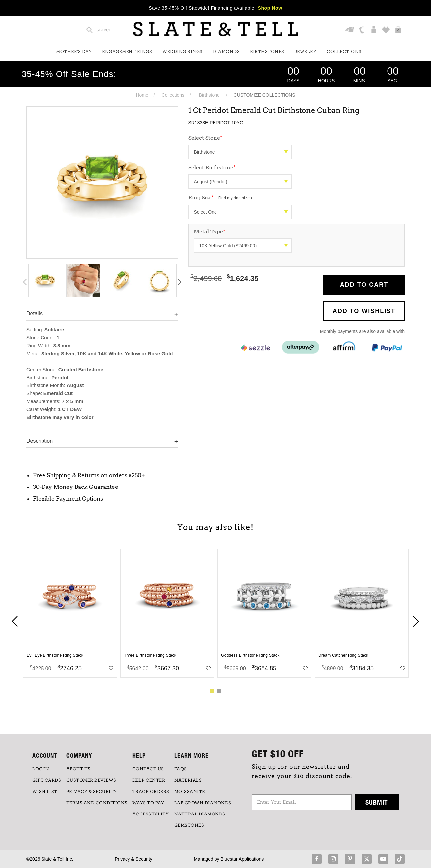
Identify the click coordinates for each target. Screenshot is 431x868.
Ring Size (221, 198)
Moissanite (190, 792)
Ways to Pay (148, 803)
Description (40, 441)
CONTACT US (148, 769)
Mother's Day (74, 52)
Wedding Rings (182, 52)
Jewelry (306, 52)
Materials (188, 780)
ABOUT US (79, 769)
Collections (344, 52)
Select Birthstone (212, 168)
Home (142, 95)
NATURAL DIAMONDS (200, 814)
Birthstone (209, 95)
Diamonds (226, 52)
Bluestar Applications (242, 859)
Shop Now (270, 8)
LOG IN (41, 769)
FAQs (181, 769)
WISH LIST (45, 792)
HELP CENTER (149, 780)
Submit (377, 802)
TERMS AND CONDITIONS (97, 803)
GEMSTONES (189, 825)
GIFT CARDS (47, 780)
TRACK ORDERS (151, 792)
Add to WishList (364, 311)
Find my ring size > (236, 198)
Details (34, 314)
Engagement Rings (127, 52)
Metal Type (210, 231)
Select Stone (205, 138)
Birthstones (267, 52)
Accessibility (151, 814)
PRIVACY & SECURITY (92, 792)
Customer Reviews (91, 780)
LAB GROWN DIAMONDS (203, 803)
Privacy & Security (133, 859)
